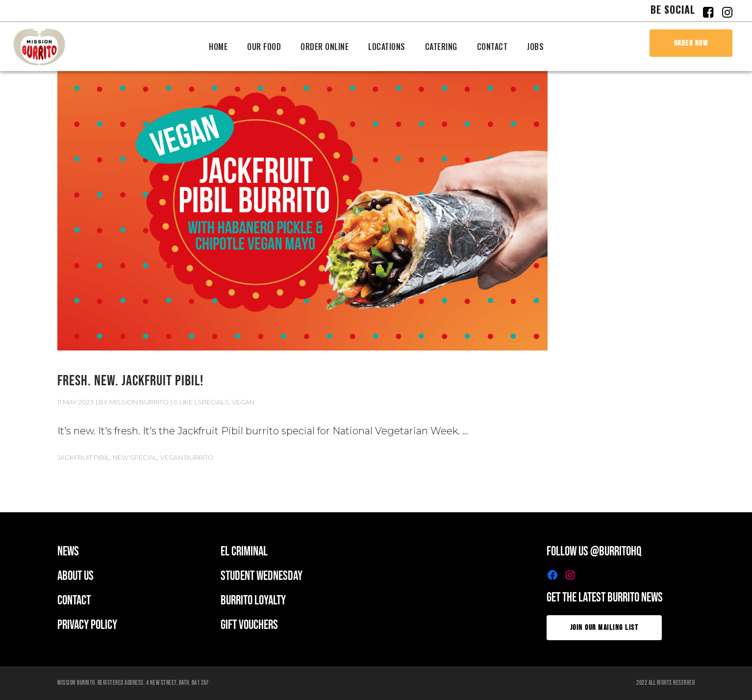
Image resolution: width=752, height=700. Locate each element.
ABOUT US (75, 576)
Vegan (243, 402)
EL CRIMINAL (244, 552)
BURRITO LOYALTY (253, 601)
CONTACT (74, 601)
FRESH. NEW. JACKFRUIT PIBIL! (130, 381)
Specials (213, 402)
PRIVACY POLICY (87, 625)
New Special (135, 457)
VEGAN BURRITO (187, 457)
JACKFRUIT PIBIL (83, 457)
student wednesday (262, 576)
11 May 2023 (75, 402)
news (68, 552)
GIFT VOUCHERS (249, 625)
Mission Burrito (139, 402)
